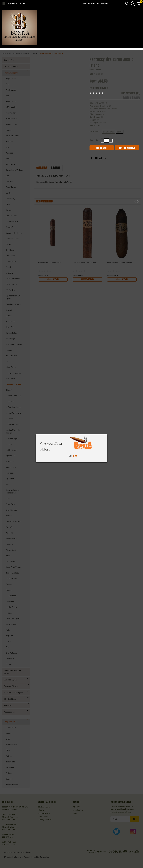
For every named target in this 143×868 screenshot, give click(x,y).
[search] (124, 3)
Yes (69, 456)
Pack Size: (95, 131)
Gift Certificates (90, 3)
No (75, 456)
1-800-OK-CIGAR (16, 3)
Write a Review (132, 97)
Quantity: (94, 140)
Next (138, 202)
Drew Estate (95, 70)
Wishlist (105, 3)
